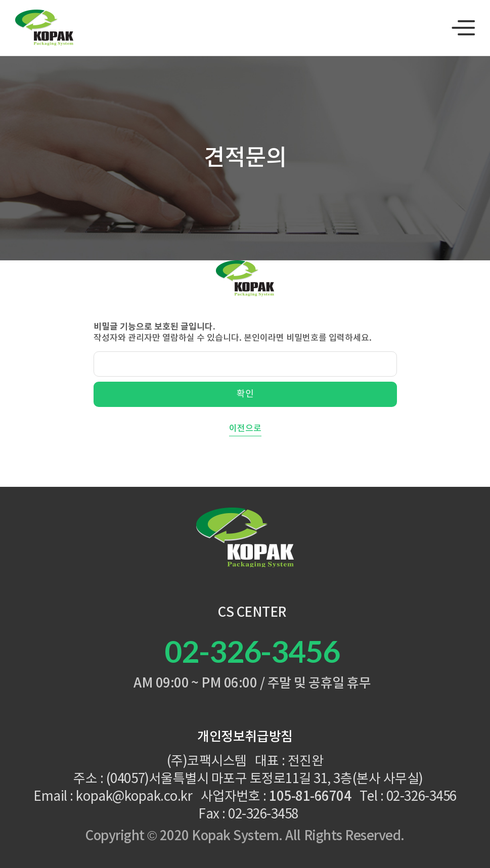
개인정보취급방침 (245, 737)
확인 (245, 394)
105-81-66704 (310, 797)
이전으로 (245, 429)
